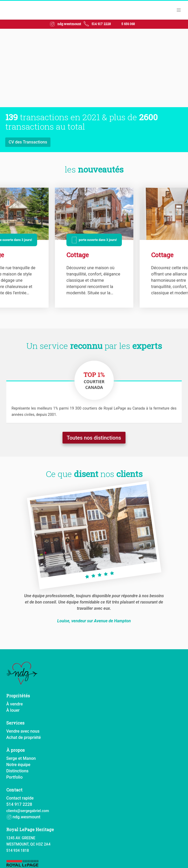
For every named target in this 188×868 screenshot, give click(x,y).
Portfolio (15, 777)
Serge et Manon (21, 758)
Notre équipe (18, 764)
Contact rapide (20, 798)
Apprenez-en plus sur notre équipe (41, 142)
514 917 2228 (101, 24)
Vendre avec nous (23, 731)
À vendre (15, 704)
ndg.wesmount (23, 817)
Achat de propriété (24, 737)
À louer (13, 710)
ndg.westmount (69, 24)
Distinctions (17, 771)
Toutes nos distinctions (94, 438)
